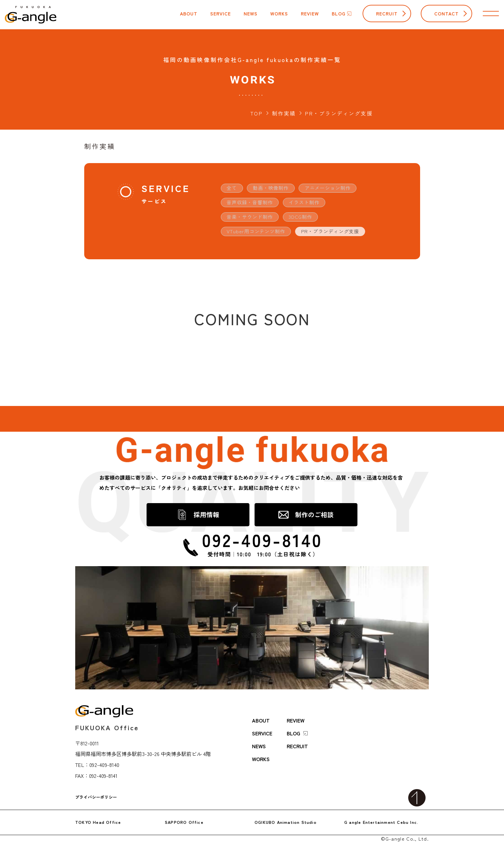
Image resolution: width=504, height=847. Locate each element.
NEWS (259, 737)
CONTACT (446, 13)
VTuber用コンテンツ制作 (258, 234)
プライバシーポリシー (96, 789)
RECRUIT (387, 13)
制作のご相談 (314, 517)
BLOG (297, 724)
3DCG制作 (306, 218)
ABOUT (261, 711)
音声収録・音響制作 (252, 203)
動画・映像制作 (274, 188)
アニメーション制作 (335, 188)
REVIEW (296, 711)
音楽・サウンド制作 (252, 218)
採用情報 (206, 517)
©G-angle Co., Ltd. (405, 829)
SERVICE (262, 724)
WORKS (261, 750)
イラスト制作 (310, 203)
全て (233, 188)
